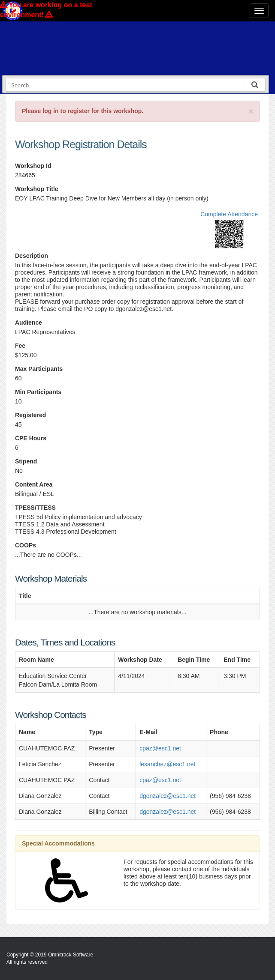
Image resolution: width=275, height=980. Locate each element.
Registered (30, 415)
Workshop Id (33, 166)
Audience (29, 323)
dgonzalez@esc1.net (168, 796)
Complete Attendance (229, 214)
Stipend (26, 461)
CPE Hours (31, 438)
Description (32, 256)
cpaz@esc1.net (160, 748)
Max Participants (39, 369)
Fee (20, 346)
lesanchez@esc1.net (167, 764)
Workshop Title (37, 189)
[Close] (251, 111)
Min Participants (38, 392)
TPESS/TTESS (35, 508)
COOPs (26, 545)
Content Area (34, 484)
